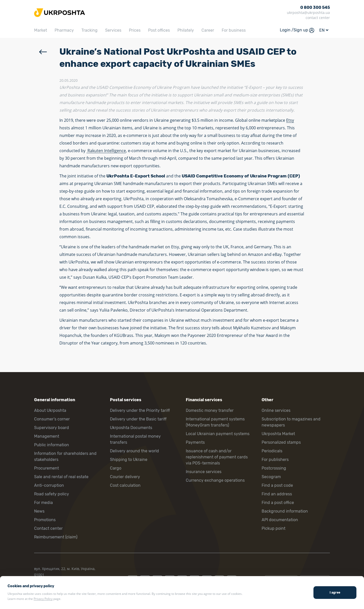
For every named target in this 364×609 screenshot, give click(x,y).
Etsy (290, 120)
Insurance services (204, 472)
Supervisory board (52, 428)
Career (208, 30)
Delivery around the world (134, 451)
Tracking (89, 30)
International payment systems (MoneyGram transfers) (215, 422)
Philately (186, 30)
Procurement (47, 468)
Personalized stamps (281, 442)
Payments (195, 442)
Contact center (48, 528)
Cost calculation (125, 485)
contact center (318, 18)
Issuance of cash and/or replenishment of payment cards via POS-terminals (217, 457)
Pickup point (274, 528)
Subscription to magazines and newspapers (291, 422)
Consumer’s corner (52, 419)
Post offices (159, 30)
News (39, 511)
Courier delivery (125, 477)
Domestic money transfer (210, 410)
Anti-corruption (49, 485)
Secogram (271, 477)
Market (41, 30)
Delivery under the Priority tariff (140, 410)
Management (47, 436)
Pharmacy (64, 30)
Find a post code (277, 485)
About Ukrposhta (50, 410)
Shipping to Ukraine (129, 460)
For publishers (275, 460)
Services (113, 30)
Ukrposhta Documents (131, 428)
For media (43, 503)
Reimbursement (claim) (56, 537)
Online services (276, 410)
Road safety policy (52, 494)
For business (234, 30)
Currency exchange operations (215, 480)
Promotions (45, 520)
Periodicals (272, 451)
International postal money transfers (135, 439)
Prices (135, 30)
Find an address (277, 494)
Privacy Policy (43, 599)
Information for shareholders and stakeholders (65, 456)
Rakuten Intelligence (106, 151)
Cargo (116, 468)
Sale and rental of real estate (61, 477)
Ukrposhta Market (278, 434)
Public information (52, 445)
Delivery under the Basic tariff (138, 419)
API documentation (280, 520)
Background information (285, 511)
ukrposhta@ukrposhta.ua (308, 13)
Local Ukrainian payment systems (218, 434)
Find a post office (278, 503)
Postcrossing (274, 468)
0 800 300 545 (315, 7)
